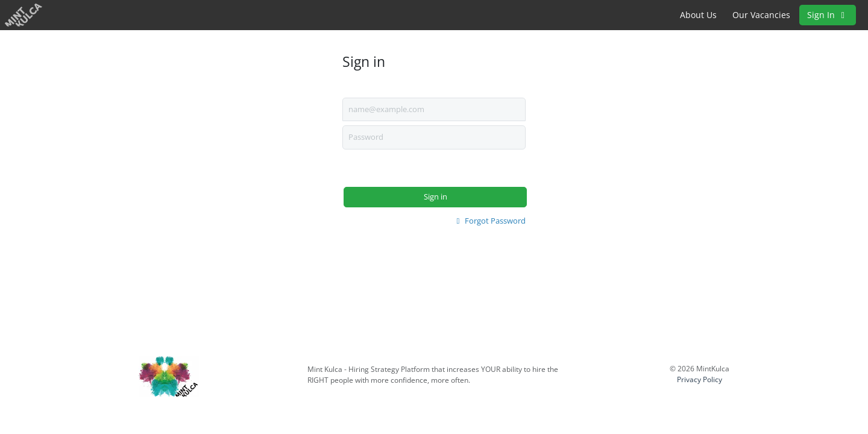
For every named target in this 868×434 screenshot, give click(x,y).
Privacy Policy (700, 379)
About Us (698, 15)
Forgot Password (489, 221)
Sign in (436, 197)
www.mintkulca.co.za (345, 391)
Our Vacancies (761, 15)
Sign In (828, 15)
